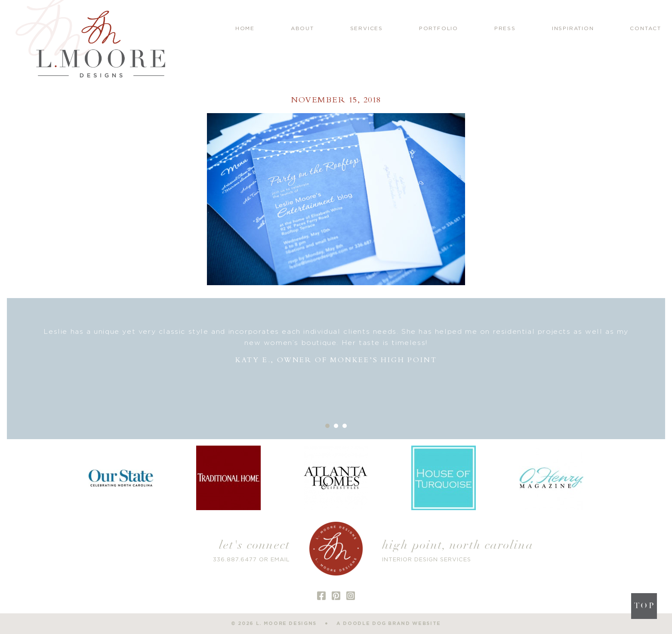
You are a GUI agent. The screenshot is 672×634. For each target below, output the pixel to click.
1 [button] (327, 426)
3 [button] (345, 426)
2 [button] (336, 426)
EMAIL (280, 560)
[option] (336, 346)
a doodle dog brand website (389, 623)
